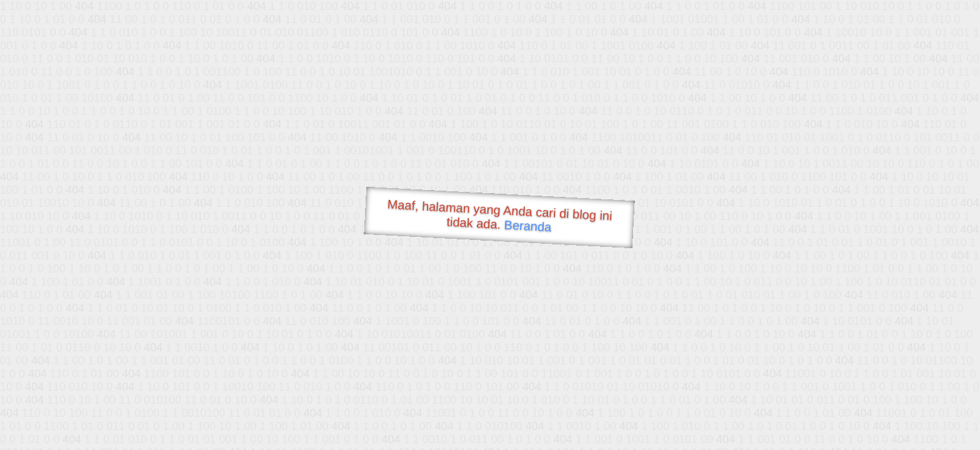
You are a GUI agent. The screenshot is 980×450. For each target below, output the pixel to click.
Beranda (528, 226)
